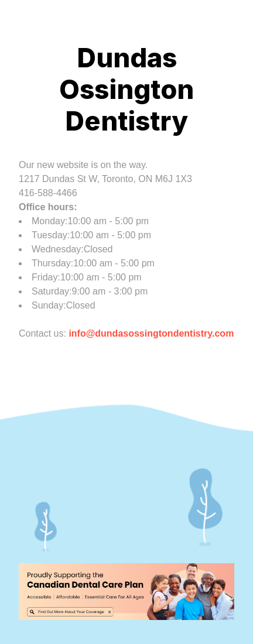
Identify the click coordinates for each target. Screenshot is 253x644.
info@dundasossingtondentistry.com (151, 333)
